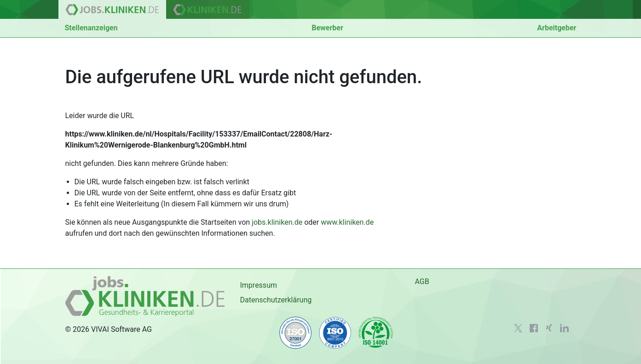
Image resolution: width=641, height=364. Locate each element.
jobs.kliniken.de (277, 222)
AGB (422, 282)
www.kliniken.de (347, 222)
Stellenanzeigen (91, 28)
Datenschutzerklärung (276, 300)
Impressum (258, 285)
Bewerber (327, 28)
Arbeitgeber (557, 28)
